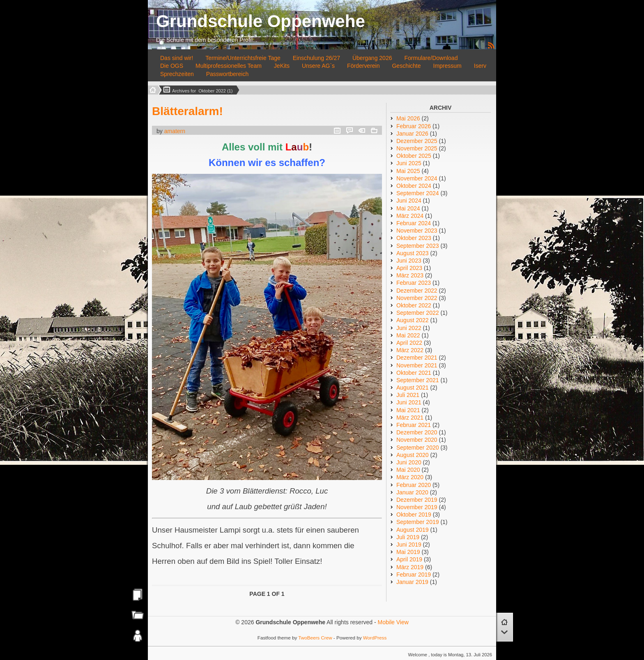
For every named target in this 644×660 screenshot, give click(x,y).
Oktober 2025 (414, 156)
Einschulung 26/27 (316, 58)
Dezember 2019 (417, 500)
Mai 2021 (408, 410)
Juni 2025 (409, 163)
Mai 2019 (408, 552)
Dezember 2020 (417, 432)
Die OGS (172, 66)
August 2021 (413, 388)
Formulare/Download (431, 58)
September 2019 (418, 522)
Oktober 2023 (414, 238)
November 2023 (417, 231)
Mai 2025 (408, 171)
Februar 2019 (414, 575)
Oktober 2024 (414, 186)
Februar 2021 (414, 425)
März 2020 (410, 477)
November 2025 (417, 148)
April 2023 (409, 268)
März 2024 (410, 216)
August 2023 (413, 253)
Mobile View (393, 622)
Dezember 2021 (417, 358)
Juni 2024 (409, 201)
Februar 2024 (414, 223)
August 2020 (413, 455)
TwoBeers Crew (315, 638)
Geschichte (406, 66)
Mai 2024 (408, 208)
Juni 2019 (409, 545)
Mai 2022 (408, 335)
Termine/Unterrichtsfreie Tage (243, 58)
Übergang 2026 (372, 58)
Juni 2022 (409, 328)
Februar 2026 (414, 126)
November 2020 (417, 440)
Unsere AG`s (318, 66)
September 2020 (418, 448)
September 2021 (418, 380)
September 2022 (418, 313)
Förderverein (363, 66)
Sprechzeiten (177, 74)
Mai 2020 (408, 470)
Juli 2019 (408, 537)
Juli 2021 (408, 395)
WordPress (375, 638)
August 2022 (413, 320)
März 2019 (410, 567)
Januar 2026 (412, 134)
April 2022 (409, 343)
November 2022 (417, 298)
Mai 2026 (408, 118)
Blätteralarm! (187, 111)
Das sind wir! (177, 58)
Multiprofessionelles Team (229, 66)
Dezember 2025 (417, 141)
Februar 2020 (414, 485)
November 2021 (417, 365)
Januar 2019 (412, 582)
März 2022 (410, 350)
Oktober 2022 (414, 305)
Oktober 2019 (414, 515)
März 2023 (410, 275)
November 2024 (417, 178)
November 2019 (417, 507)
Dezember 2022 (417, 291)
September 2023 (418, 246)
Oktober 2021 (414, 373)
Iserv (480, 66)
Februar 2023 (414, 283)
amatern (175, 131)
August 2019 (413, 530)
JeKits (282, 66)
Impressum (447, 66)
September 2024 (418, 193)
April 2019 (409, 559)
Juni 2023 (409, 261)
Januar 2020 (412, 492)
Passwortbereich (228, 74)
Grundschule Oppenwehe (261, 21)
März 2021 (410, 418)
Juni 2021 (409, 402)
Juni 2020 (409, 462)
